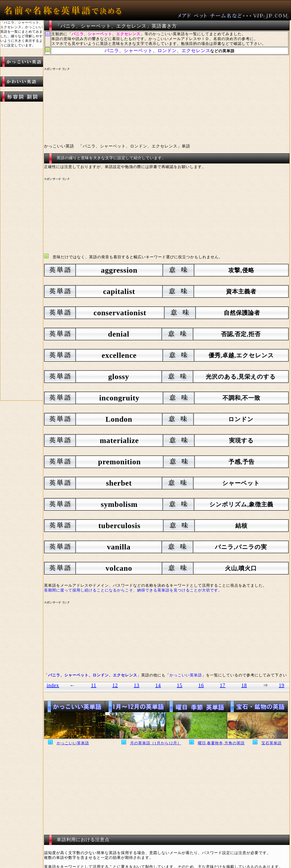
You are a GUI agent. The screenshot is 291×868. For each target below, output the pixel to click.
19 (282, 685)
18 (244, 685)
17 (223, 685)
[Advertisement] (139, 103)
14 (158, 685)
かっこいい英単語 (73, 743)
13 (137, 685)
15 (180, 685)
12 (115, 685)
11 (94, 685)
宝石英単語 (272, 743)
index (53, 685)
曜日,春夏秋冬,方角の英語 (221, 743)
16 (201, 685)
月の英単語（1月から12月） (156, 743)
